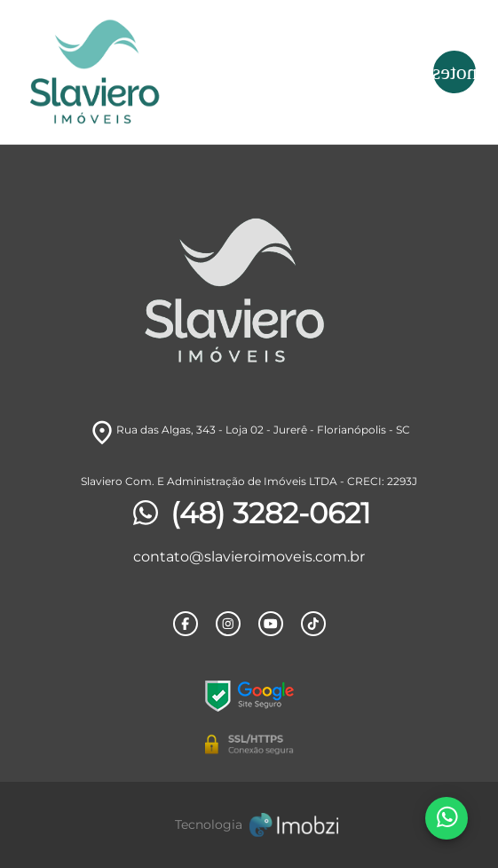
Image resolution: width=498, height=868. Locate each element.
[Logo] (192, 72)
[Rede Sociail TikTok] (313, 624)
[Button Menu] (455, 72)
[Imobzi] (249, 825)
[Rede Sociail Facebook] (186, 624)
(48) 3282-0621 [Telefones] (249, 514)
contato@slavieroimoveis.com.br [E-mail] (249, 557)
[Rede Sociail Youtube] (271, 624)
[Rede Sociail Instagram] (228, 624)
